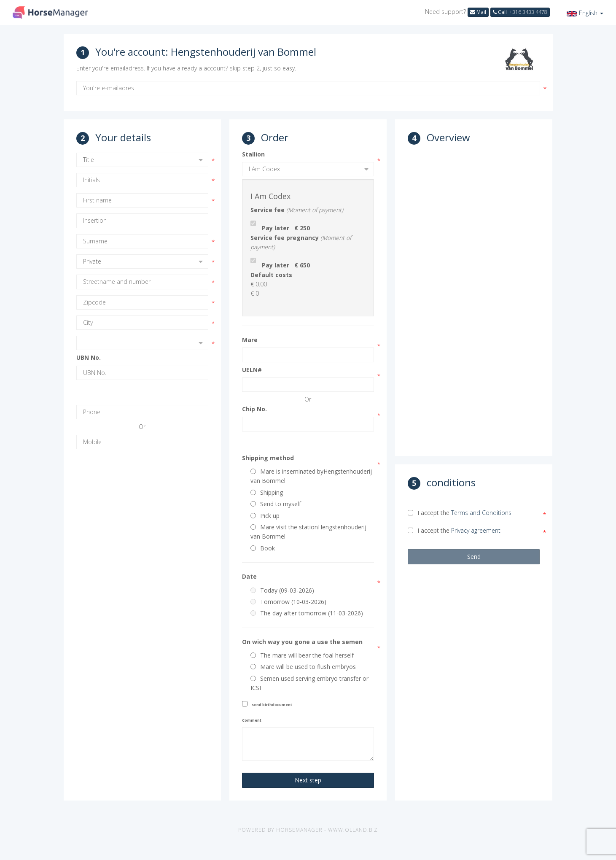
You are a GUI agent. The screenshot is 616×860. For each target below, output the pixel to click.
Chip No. (254, 409)
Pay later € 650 (286, 265)
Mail (478, 12)
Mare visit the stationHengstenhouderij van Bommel (308, 532)
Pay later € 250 (286, 228)
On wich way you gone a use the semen (302, 642)
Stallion (253, 154)
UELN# (252, 370)
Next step (308, 780)
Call (520, 12)
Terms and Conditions (481, 513)
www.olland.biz (353, 830)
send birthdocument (272, 705)
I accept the (460, 513)
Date (249, 576)
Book (263, 548)
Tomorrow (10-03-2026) (288, 602)
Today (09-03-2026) (282, 590)
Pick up (265, 516)
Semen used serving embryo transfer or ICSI (309, 683)
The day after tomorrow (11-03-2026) (307, 613)
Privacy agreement (476, 530)
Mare (250, 340)
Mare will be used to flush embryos (303, 667)
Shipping (267, 492)
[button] (585, 13)
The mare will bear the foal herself (302, 655)
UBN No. (89, 357)
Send (474, 557)
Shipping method (268, 458)
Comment (252, 720)
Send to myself (276, 504)
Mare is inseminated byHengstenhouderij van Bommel (311, 476)
